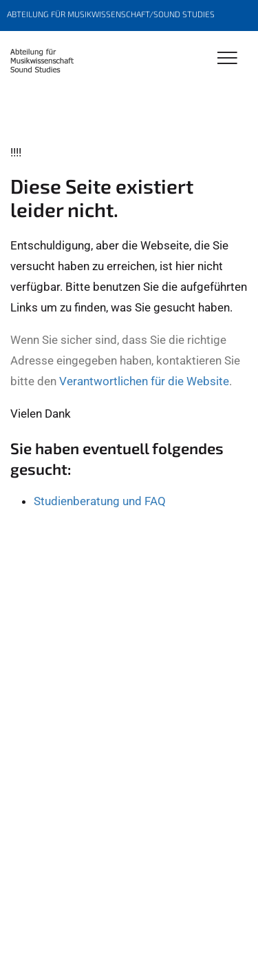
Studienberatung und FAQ (100, 501)
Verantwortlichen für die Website (144, 381)
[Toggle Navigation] (227, 59)
